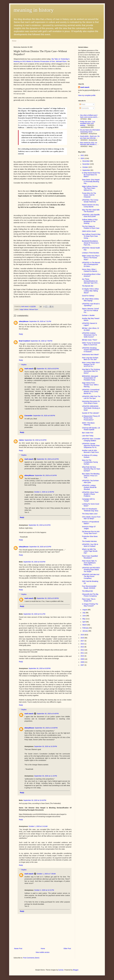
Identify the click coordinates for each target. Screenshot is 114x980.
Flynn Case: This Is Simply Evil (89, 600)
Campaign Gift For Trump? (88, 500)
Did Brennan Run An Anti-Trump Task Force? (91, 532)
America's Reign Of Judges (89, 528)
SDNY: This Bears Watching (88, 424)
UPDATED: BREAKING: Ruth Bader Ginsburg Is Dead (91, 408)
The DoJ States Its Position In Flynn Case (91, 227)
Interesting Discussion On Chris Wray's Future (91, 402)
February (86, 628)
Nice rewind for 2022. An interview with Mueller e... (89, 144)
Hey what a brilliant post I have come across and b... (89, 116)
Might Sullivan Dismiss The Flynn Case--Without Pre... (90, 188)
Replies (24, 365)
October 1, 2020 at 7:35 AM (46, 874)
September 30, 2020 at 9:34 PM (46, 475)
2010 (83, 656)
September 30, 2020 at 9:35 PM (40, 668)
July (84, 613)
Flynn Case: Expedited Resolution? (90, 557)
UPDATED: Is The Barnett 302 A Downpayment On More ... (91, 264)
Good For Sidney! (88, 296)
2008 (83, 662)
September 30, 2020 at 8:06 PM (44, 416)
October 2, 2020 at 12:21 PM (44, 890)
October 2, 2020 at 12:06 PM (44, 492)
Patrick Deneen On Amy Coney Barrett (90, 206)
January (85, 631)
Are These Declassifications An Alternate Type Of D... (90, 281)
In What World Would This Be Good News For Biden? (91, 175)
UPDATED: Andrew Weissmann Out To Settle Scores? (89, 335)
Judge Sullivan (24, 309)
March (85, 625)
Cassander (28, 416)
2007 (83, 665)
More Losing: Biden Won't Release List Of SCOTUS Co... (91, 364)
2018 (83, 638)
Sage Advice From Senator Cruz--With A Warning (90, 385)
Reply (21, 334)
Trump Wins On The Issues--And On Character (89, 195)
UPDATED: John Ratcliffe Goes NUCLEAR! (91, 216)
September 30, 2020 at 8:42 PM (48, 459)
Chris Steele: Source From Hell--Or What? (91, 518)
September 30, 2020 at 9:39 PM (48, 598)
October (85, 167)
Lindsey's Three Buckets (91, 253)
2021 (83, 155)
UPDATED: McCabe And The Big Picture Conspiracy (91, 576)
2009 (83, 659)
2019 (83, 635)
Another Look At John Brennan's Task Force (90, 451)
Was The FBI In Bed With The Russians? (91, 211)
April (84, 622)
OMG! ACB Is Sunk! (89, 231)
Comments (84, 108)
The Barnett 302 (88, 286)
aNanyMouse (24, 321)
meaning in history (34, 10)
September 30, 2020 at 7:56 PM (41, 341)
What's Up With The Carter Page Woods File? (90, 551)
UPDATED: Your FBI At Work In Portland (90, 545)
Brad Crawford (24, 341)
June (84, 616)
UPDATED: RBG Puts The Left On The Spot (91, 397)
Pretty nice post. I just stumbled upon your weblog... (88, 124)
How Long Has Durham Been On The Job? (90, 359)
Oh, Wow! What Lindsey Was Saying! (90, 300)
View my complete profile (87, 95)
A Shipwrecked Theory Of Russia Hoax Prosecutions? (91, 418)
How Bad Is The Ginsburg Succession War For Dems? (91, 371)
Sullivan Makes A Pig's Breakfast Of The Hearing (90, 221)
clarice (21, 440)
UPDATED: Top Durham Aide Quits (90, 481)
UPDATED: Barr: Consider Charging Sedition (91, 440)
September (86, 170)
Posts (82, 104)
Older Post (67, 949)
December (86, 161)
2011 (83, 653)
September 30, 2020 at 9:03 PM (34, 562)
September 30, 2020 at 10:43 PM (35, 800)
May (84, 619)
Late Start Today (88, 436)
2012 (83, 650)
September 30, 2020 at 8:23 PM (40, 525)
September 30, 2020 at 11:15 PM (46, 776)
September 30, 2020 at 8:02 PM (48, 369)
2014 (83, 644)
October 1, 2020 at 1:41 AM (38, 826)
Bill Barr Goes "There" (90, 340)
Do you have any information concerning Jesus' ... (90, 131)
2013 (83, 647)
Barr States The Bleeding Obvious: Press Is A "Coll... (91, 476)
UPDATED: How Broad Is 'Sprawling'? (91, 305)
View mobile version (43, 952)
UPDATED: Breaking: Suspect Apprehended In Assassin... (91, 350)
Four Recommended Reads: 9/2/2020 (89, 587)
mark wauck (29, 369)
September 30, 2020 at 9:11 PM (34, 614)
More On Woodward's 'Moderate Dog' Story (90, 510)
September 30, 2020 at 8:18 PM (35, 440)
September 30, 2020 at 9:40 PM (48, 714)
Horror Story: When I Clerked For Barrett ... (90, 270)
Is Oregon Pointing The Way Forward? (90, 605)
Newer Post (18, 949)
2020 (83, 158)
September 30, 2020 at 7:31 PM (40, 321)
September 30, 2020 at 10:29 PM (46, 746)
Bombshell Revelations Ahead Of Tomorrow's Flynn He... (90, 243)
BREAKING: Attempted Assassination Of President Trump (90, 378)
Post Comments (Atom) (31, 958)
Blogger (76, 970)
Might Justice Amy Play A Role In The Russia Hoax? (91, 258)
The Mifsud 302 (87, 591)
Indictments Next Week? (90, 355)
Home (14, 41)
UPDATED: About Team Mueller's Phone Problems (90, 494)
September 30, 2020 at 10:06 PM (46, 728)
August (85, 610)
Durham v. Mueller (88, 315)
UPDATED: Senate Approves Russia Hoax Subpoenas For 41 (91, 445)
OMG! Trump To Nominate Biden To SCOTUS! (91, 344)
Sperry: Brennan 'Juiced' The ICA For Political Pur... (91, 310)
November (86, 164)
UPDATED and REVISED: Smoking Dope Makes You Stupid (91, 570)
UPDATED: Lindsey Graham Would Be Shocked (89, 487)
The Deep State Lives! (90, 514)
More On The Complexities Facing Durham (90, 462)
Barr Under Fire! (88, 433)
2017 (83, 641)
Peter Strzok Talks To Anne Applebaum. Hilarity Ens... (89, 563)
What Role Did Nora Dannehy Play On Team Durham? (91, 469)
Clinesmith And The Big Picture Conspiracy (90, 595)
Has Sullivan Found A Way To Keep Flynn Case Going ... (91, 236)
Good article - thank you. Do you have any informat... (90, 137)
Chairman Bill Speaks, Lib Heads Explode (91, 429)
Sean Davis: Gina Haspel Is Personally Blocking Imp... (91, 182)
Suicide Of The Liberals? (91, 413)
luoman (61, 970)
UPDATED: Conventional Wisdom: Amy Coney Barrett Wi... (91, 392)
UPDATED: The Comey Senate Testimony (90, 201)
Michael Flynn (34, 309)
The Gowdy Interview (89, 541)
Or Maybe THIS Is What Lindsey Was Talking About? (90, 291)
